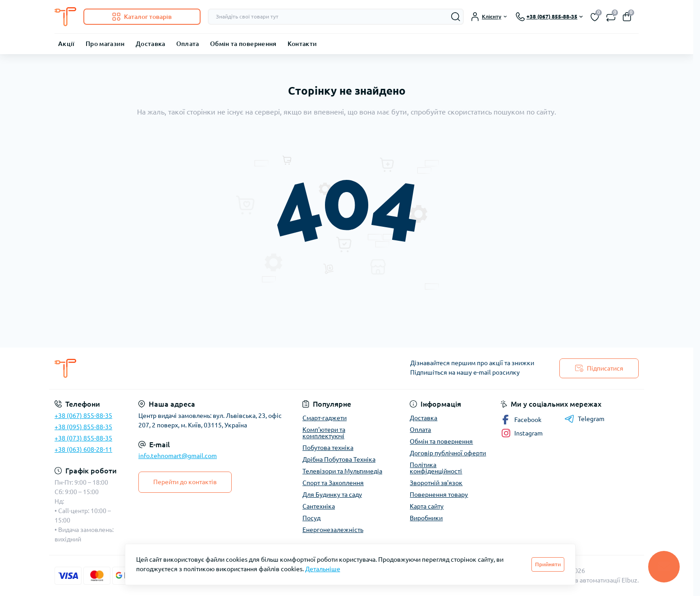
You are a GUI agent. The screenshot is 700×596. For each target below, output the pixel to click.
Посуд (311, 518)
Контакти (302, 44)
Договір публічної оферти (448, 453)
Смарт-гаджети (325, 418)
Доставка (151, 44)
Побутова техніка (328, 448)
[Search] (456, 17)
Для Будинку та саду (332, 495)
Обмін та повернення (243, 44)
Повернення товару (439, 495)
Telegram (584, 419)
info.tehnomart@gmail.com (178, 456)
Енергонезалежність (333, 530)
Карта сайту (427, 506)
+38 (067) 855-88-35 (83, 416)
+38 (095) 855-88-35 (83, 427)
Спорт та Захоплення (333, 483)
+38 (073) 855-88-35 (83, 438)
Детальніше (323, 569)
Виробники (426, 518)
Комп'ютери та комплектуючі (324, 433)
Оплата (188, 44)
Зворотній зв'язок (436, 483)
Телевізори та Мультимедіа (342, 471)
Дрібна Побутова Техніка (339, 459)
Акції (66, 44)
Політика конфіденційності (436, 468)
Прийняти (548, 564)
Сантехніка (319, 506)
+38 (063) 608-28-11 (83, 449)
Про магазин (105, 44)
